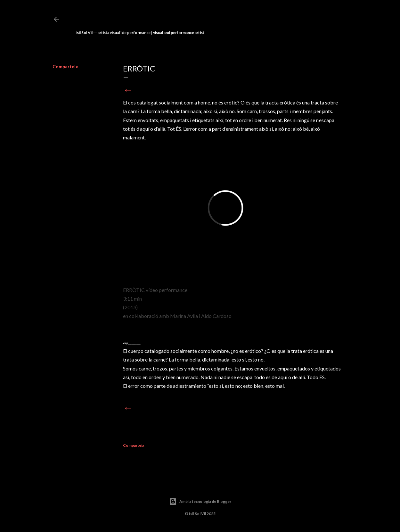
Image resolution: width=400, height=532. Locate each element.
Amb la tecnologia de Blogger (200, 502)
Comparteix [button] (65, 66)
